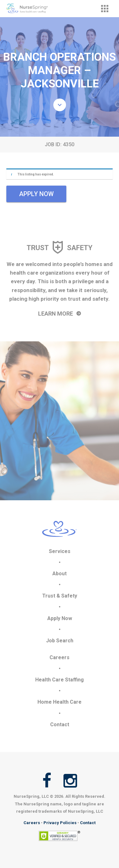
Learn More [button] (59, 314)
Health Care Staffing (60, 680)
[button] (105, 9)
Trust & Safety (60, 596)
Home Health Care (60, 702)
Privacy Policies (60, 823)
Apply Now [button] (36, 194)
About (60, 574)
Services (60, 551)
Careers (60, 657)
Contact (60, 724)
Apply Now (60, 618)
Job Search (60, 641)
